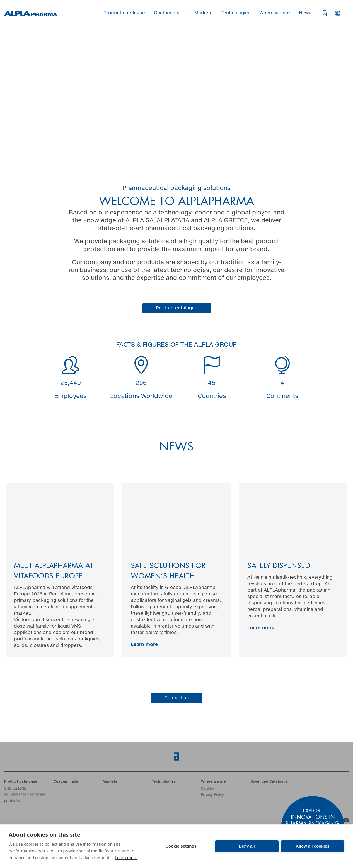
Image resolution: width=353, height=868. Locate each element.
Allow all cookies (313, 846)
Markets (203, 13)
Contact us (176, 698)
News (305, 13)
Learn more (126, 857)
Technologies (236, 13)
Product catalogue (124, 13)
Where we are (275, 13)
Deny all (247, 846)
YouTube (346, 820)
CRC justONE (15, 789)
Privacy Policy (212, 795)
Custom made (170, 13)
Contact (208, 789)
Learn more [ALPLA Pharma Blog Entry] (144, 645)
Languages (338, 13)
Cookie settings (181, 846)
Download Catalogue (269, 782)
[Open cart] (324, 13)
